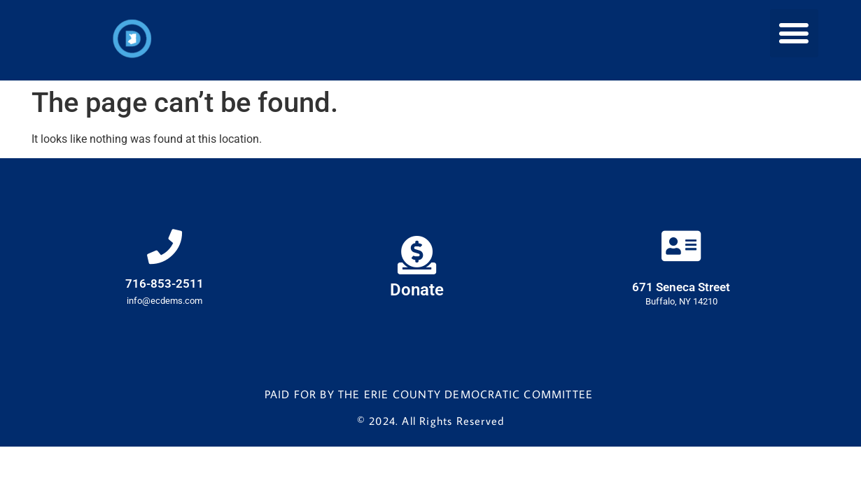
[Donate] (417, 255)
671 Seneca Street (681, 287)
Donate (417, 290)
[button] (794, 33)
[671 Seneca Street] (681, 246)
